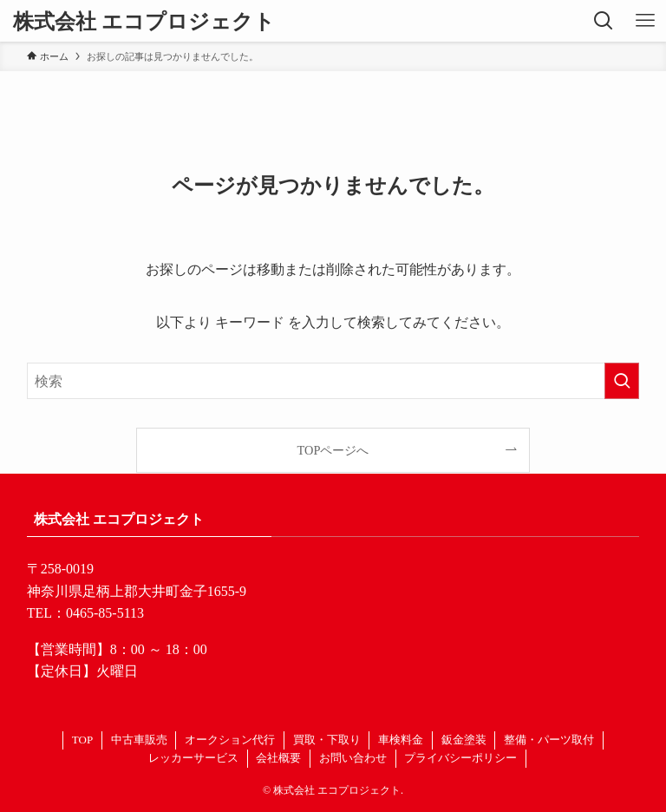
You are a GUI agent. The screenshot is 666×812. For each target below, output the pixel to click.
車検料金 (401, 740)
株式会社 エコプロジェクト (144, 21)
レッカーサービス (193, 758)
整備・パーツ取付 (549, 740)
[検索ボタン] (604, 21)
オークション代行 (230, 740)
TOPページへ (333, 450)
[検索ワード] (333, 381)
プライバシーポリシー (460, 758)
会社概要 (278, 758)
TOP (82, 740)
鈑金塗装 (464, 740)
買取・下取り (327, 740)
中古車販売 (139, 740)
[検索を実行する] (622, 381)
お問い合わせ (353, 758)
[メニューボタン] (645, 21)
